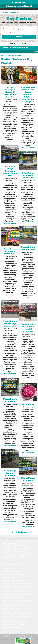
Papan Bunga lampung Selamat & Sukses (17, 609)
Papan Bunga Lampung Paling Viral (10, 251)
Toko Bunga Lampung (28, 406)
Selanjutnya (22, 532)
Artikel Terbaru (15, 55)
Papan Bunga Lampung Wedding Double (17, 617)
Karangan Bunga (10, 577)
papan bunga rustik (12, 621)
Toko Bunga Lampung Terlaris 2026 (28, 175)
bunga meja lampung (12, 571)
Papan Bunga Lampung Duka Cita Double (18, 601)
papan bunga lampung (13, 597)
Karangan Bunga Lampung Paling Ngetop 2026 (10, 171)
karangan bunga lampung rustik (17, 591)
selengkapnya (10, 141)
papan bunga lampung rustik (16, 605)
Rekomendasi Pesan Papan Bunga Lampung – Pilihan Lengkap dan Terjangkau (28, 95)
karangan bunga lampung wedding (18, 594)
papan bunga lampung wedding (17, 613)
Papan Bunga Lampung (10, 400)
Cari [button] (19, 37)
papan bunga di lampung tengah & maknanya (28, 328)
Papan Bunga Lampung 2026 (28, 248)
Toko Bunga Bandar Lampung (10, 473)
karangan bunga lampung (14, 580)
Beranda (4, 55)
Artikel (6, 568)
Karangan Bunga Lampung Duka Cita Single (19, 587)
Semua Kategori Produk (17, 48)
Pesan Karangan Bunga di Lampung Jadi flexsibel (10, 92)
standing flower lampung (14, 624)
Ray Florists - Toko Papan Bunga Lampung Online (19, 637)
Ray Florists (19, 19)
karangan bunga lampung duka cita (18, 583)
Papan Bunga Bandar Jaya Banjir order (10, 324)
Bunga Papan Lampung (28, 479)
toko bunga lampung (12, 627)
